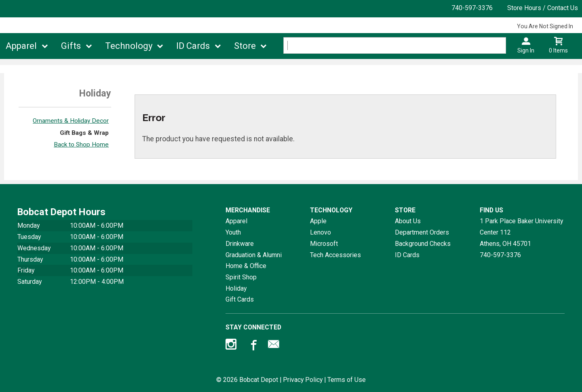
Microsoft (324, 244)
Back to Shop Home (81, 145)
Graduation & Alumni (254, 255)
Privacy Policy (303, 380)
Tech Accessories (335, 255)
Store (245, 46)
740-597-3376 (472, 8)
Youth (233, 232)
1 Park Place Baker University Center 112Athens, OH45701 (521, 232)
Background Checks (423, 244)
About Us (408, 221)
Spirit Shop (241, 277)
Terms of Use (347, 380)
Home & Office (246, 266)
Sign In (526, 50)
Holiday (236, 288)
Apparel (21, 46)
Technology (129, 46)
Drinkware (240, 244)
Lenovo (321, 232)
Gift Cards (240, 299)
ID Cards (193, 46)
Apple (318, 221)
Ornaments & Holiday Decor (71, 121)
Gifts (71, 46)
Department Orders (422, 232)
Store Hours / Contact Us (543, 8)
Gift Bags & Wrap (84, 133)
